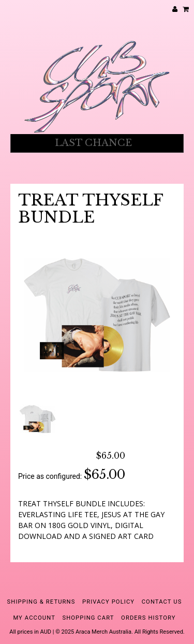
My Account (34, 618)
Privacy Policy (108, 602)
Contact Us (162, 602)
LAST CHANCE (93, 143)
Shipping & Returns (41, 602)
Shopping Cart (88, 618)
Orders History (148, 618)
